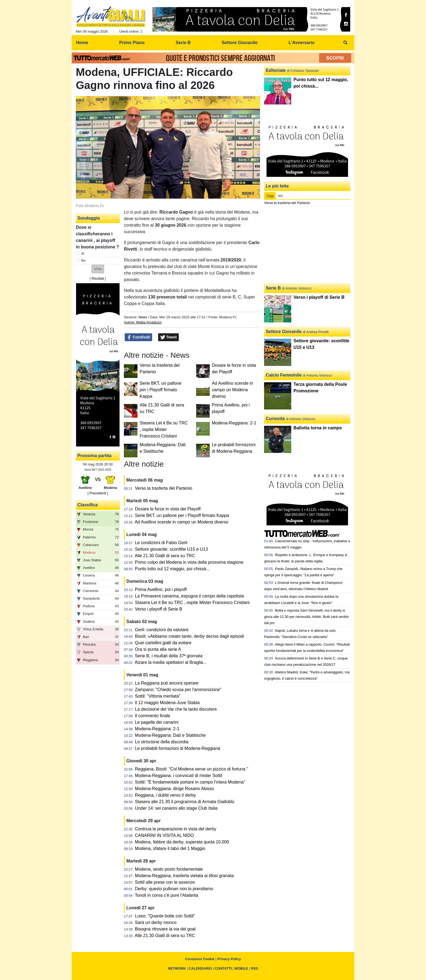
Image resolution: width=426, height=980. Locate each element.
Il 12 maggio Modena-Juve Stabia (167, 703)
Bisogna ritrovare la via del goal (165, 929)
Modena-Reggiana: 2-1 (234, 423)
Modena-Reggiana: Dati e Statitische (170, 735)
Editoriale (276, 70)
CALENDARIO (200, 968)
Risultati (98, 278)
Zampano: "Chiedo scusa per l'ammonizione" (178, 690)
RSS (255, 968)
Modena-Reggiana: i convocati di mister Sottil (179, 776)
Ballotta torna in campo (318, 428)
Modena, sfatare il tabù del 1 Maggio (170, 848)
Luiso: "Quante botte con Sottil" (165, 916)
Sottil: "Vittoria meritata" (158, 696)
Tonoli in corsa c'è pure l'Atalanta (166, 895)
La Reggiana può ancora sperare (167, 683)
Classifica (88, 505)
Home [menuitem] (82, 43)
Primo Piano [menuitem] (132, 43)
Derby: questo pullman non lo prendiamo (174, 889)
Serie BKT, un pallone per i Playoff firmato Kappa (161, 390)
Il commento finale (153, 716)
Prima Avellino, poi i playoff (161, 589)
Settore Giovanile (284, 332)
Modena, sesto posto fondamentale (169, 869)
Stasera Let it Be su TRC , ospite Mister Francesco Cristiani (164, 429)
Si (83, 253)
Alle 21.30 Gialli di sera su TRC (165, 556)
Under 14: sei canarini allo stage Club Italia (176, 808)
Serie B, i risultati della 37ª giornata (169, 656)
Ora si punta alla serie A (158, 649)
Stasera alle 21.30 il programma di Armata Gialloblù (185, 802)
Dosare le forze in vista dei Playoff (168, 509)
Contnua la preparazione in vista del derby (176, 829)
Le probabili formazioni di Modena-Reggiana (178, 748)
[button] (98, 269)
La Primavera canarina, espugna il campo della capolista (189, 596)
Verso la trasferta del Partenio (164, 488)
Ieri (280, 196)
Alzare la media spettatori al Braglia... (171, 662)
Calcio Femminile (284, 375)
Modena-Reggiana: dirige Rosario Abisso (175, 789)
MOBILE (242, 968)
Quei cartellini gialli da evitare (163, 643)
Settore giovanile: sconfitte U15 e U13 (172, 549)
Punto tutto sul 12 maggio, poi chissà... (172, 569)
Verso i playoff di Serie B (159, 609)
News (143, 317)
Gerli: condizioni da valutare (162, 630)
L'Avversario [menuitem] (302, 43)
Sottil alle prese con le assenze (165, 882)
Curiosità (275, 419)
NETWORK (177, 968)
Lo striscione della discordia (162, 742)
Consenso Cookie (200, 959)
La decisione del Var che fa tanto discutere (176, 709)
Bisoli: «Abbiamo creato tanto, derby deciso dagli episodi (189, 636)
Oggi (270, 196)
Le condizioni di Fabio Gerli (161, 543)
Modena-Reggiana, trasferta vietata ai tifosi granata (184, 876)
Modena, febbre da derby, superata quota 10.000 (182, 842)
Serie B (273, 288)
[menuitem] (346, 43)
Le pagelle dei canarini (157, 722)
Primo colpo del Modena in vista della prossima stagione (189, 562)
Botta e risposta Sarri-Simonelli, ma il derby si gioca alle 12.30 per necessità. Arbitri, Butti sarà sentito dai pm (306, 617)
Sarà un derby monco (156, 922)
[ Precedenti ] (98, 493)
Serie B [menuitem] (183, 43)
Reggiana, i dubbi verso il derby (165, 795)
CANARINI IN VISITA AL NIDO (165, 835)
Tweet (169, 337)
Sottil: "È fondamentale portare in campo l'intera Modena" (190, 782)
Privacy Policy (229, 959)
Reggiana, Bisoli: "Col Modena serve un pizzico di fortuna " (192, 769)
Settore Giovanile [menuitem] (240, 43)
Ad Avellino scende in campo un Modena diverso (233, 390)
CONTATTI (223, 968)
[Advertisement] (307, 245)
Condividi (139, 337)
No (83, 261)
